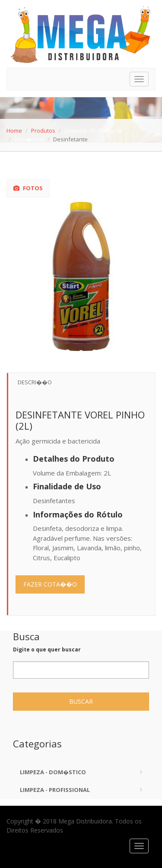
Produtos (43, 131)
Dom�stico (29, 139)
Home (14, 131)
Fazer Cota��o (50, 584)
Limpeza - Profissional (93, 131)
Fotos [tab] (28, 188)
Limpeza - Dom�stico (53, 772)
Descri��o (35, 382)
